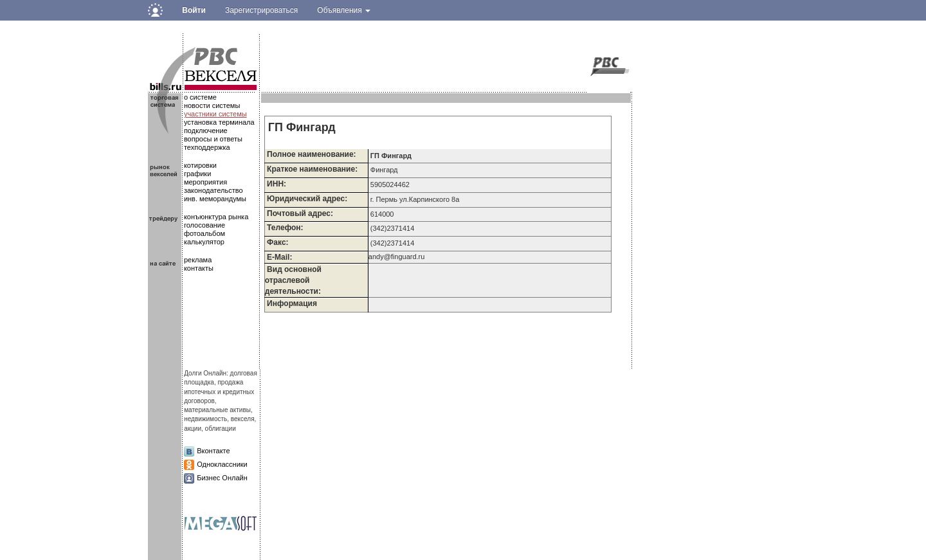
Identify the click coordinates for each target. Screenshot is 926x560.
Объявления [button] (344, 10)
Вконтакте (213, 451)
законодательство (213, 190)
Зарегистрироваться (261, 10)
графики (197, 174)
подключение (206, 131)
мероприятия (205, 182)
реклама (198, 260)
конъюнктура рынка (216, 217)
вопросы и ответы (213, 139)
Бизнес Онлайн (222, 478)
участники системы (215, 114)
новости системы (212, 105)
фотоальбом (204, 233)
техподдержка (207, 147)
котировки (200, 165)
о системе (200, 97)
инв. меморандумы (215, 199)
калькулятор (204, 242)
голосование (204, 225)
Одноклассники (222, 464)
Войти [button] (194, 10)
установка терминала (219, 122)
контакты (199, 268)
